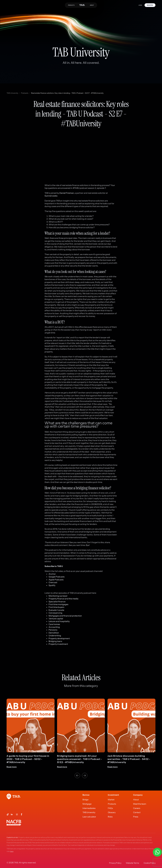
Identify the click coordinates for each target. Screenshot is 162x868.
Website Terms (132, 863)
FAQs (110, 808)
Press (136, 817)
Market (111, 800)
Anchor (52, 574)
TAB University (12, 93)
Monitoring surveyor (58, 596)
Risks (110, 817)
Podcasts (25, 93)
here (12, 851)
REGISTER (150, 5)
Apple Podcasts (56, 580)
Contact (137, 812)
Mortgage (87, 804)
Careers (137, 808)
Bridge (85, 800)
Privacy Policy (115, 863)
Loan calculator (89, 817)
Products (112, 804)
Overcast (53, 582)
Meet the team (140, 804)
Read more (12, 767)
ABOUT (92, 5)
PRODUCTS (71, 5)
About (136, 800)
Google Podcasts (57, 577)
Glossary (112, 812)
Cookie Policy (150, 863)
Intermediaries (89, 808)
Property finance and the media (63, 599)
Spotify (52, 585)
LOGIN (140, 5)
